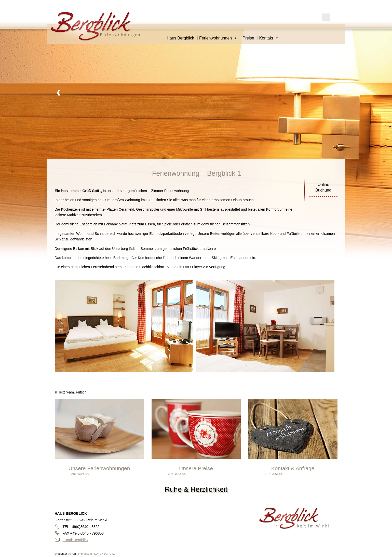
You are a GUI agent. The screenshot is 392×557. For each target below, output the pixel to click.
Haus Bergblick (181, 38)
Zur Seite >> (80, 474)
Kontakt (269, 38)
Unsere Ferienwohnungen (99, 468)
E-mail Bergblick (76, 540)
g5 (69, 554)
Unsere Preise (196, 468)
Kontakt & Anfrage (293, 468)
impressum (85, 554)
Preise (248, 38)
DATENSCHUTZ (105, 554)
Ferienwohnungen (218, 38)
